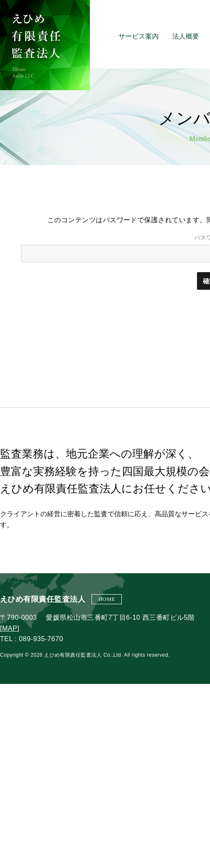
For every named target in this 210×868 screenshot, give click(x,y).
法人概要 (186, 36)
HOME (107, 599)
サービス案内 (139, 36)
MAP (10, 628)
